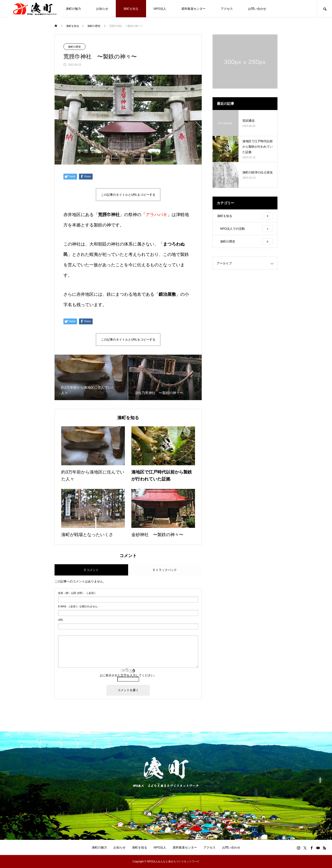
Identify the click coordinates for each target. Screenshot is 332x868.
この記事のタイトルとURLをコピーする (128, 195)
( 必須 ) (77, 593)
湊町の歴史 (74, 47)
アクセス (227, 9)
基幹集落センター (193, 9)
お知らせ (102, 9)
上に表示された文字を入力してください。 (128, 675)
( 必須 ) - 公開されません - (79, 606)
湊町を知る (131, 9)
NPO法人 (160, 9)
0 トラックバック (165, 570)
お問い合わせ (257, 9)
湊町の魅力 (73, 9)
